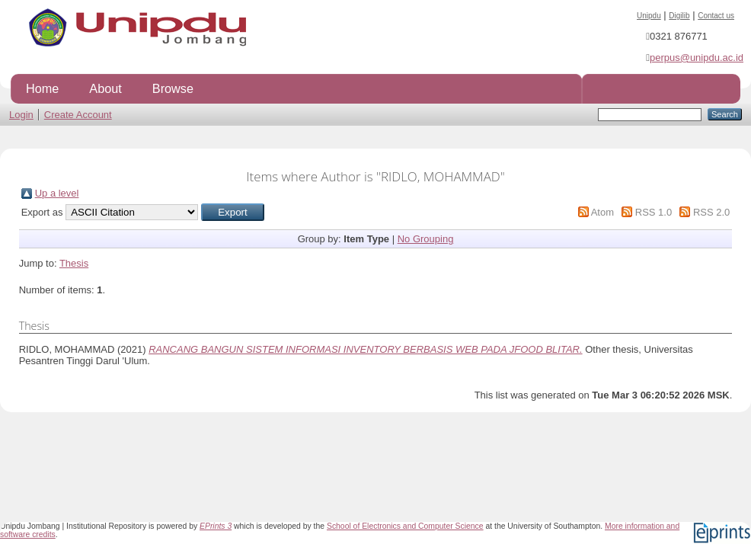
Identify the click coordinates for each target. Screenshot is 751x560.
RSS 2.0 (711, 212)
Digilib (679, 16)
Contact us (716, 16)
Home (42, 88)
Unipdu (649, 16)
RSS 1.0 (654, 212)
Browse (173, 88)
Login (21, 115)
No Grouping (426, 239)
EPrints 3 (216, 526)
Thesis (74, 263)
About (105, 88)
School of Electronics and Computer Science (405, 526)
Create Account (78, 115)
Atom (602, 212)
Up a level (57, 193)
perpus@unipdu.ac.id (697, 58)
